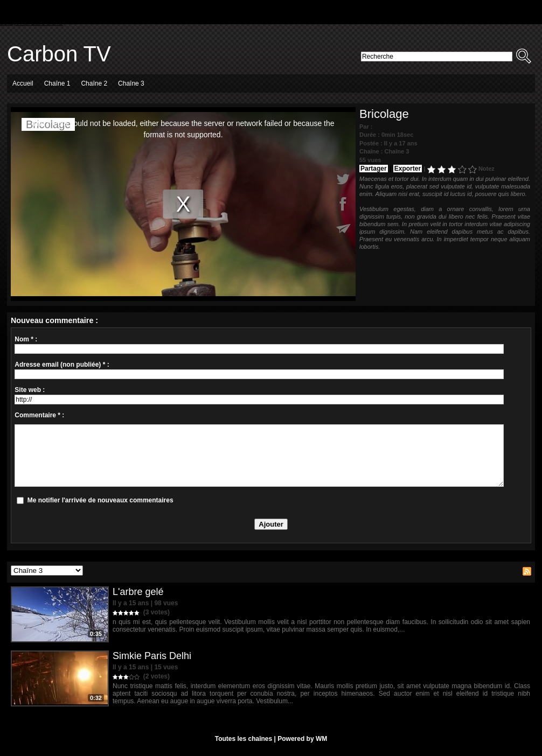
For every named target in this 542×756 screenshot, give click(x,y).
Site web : (30, 390)
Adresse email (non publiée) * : (62, 365)
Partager (374, 169)
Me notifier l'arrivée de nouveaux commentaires (100, 500)
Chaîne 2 (94, 83)
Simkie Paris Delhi (152, 656)
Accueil (23, 83)
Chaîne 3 (131, 83)
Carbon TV (59, 54)
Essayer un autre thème (32, 23)
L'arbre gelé (138, 592)
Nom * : (26, 339)
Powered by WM (302, 739)
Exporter (408, 169)
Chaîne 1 (57, 83)
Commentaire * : (39, 415)
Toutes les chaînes (244, 739)
